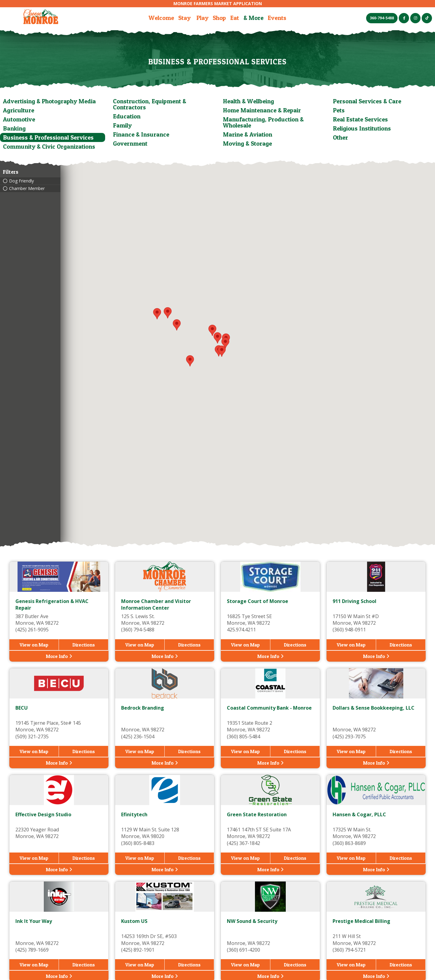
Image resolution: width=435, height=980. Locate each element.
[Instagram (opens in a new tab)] (415, 18)
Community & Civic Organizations (49, 147)
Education (127, 116)
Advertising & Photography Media (49, 101)
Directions (84, 645)
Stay (184, 18)
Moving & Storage (247, 143)
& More (253, 18)
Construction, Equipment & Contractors (150, 104)
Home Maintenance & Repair (262, 110)
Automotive (19, 119)
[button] (225, 343)
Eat (235, 18)
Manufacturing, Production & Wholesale (263, 122)
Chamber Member (27, 189)
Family (122, 125)
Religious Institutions (362, 128)
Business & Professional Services (48, 137)
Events (277, 18)
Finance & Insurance (141, 134)
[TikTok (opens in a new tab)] (427, 18)
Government (130, 143)
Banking (14, 128)
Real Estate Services (360, 119)
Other (340, 137)
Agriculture (19, 110)
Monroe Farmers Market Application (218, 3)
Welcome (161, 18)
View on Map (34, 645)
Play (202, 18)
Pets (339, 110)
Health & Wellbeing (248, 101)
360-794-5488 (382, 18)
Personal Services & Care (367, 101)
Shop (219, 18)
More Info (59, 656)
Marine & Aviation (248, 134)
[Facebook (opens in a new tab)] (404, 18)
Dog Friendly (21, 181)
